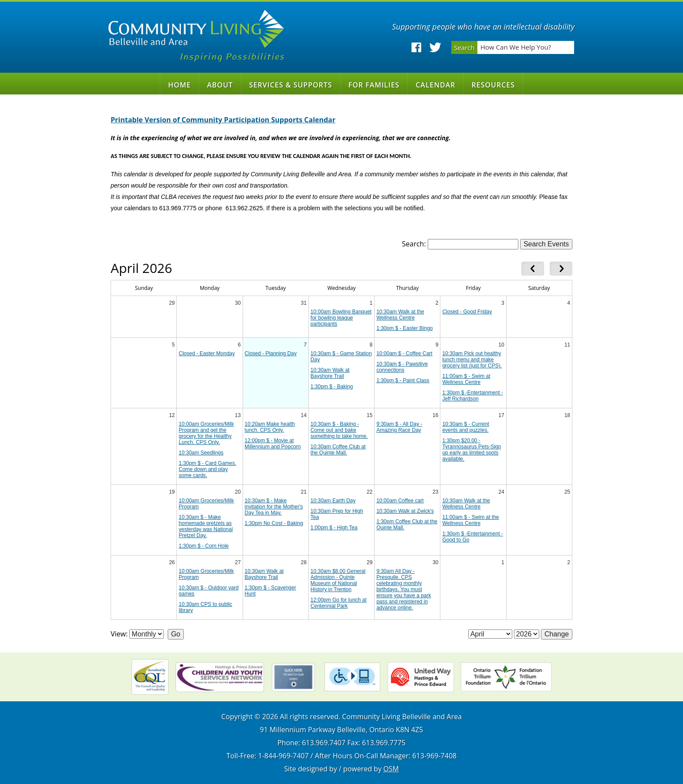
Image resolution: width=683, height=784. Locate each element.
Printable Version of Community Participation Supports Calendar (223, 120)
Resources (494, 85)
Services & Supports (291, 85)
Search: (414, 244)
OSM (391, 769)
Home (179, 85)
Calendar (435, 85)
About (220, 85)
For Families (374, 85)
